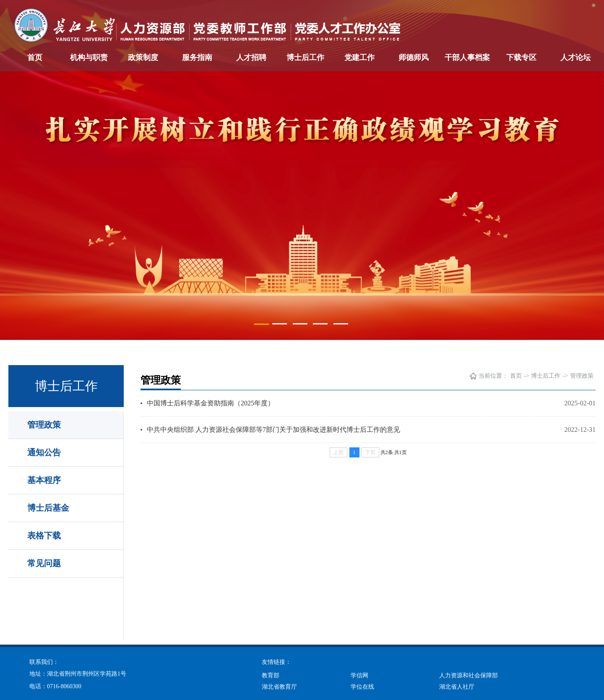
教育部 (271, 675)
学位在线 (362, 687)
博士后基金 (48, 508)
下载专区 (521, 57)
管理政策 (44, 425)
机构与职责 (89, 57)
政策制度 (143, 57)
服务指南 (197, 57)
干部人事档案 (467, 57)
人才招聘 (251, 57)
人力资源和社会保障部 (469, 675)
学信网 (359, 675)
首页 (35, 57)
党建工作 (359, 57)
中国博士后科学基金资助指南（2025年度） (211, 403)
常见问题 (44, 563)
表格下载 (44, 535)
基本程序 (44, 480)
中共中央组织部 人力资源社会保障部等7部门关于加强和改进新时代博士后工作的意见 (273, 430)
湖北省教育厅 (279, 687)
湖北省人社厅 (457, 687)
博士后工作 (305, 57)
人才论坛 (575, 57)
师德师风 (414, 57)
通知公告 (44, 452)
